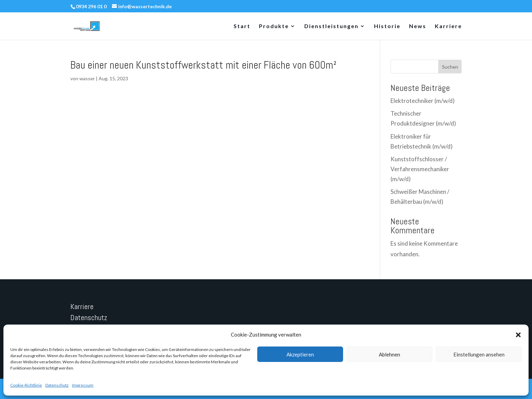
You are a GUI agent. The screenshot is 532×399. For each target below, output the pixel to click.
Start (242, 26)
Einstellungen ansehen (479, 354)
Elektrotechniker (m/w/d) (423, 101)
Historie (387, 26)
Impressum (83, 385)
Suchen (450, 67)
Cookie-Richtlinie (26, 385)
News (418, 26)
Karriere (448, 26)
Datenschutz (57, 385)
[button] (518, 335)
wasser (87, 78)
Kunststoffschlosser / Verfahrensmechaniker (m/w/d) (420, 169)
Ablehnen (389, 354)
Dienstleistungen (331, 26)
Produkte (274, 26)
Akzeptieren (300, 354)
